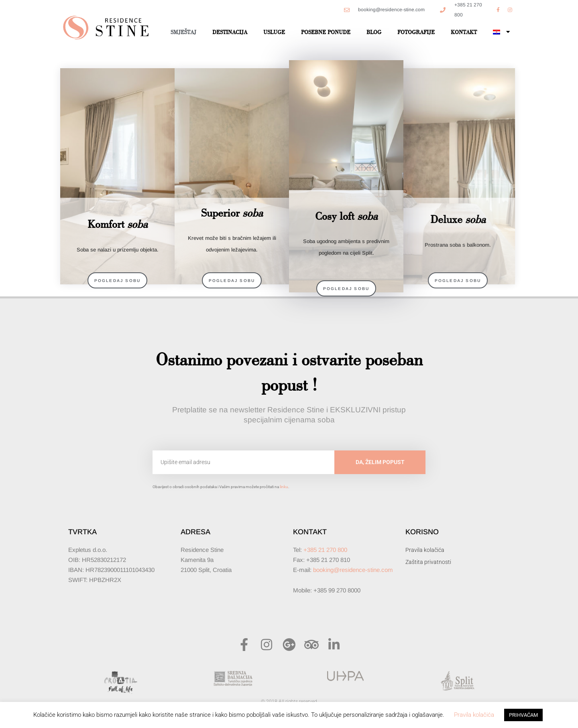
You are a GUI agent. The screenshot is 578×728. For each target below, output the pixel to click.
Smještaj (183, 32)
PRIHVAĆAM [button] (523, 715)
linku (284, 487)
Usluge (274, 32)
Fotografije (416, 32)
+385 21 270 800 (325, 550)
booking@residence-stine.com (353, 570)
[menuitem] (501, 32)
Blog (374, 32)
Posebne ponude (326, 32)
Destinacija (230, 32)
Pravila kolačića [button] (474, 715)
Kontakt (464, 32)
